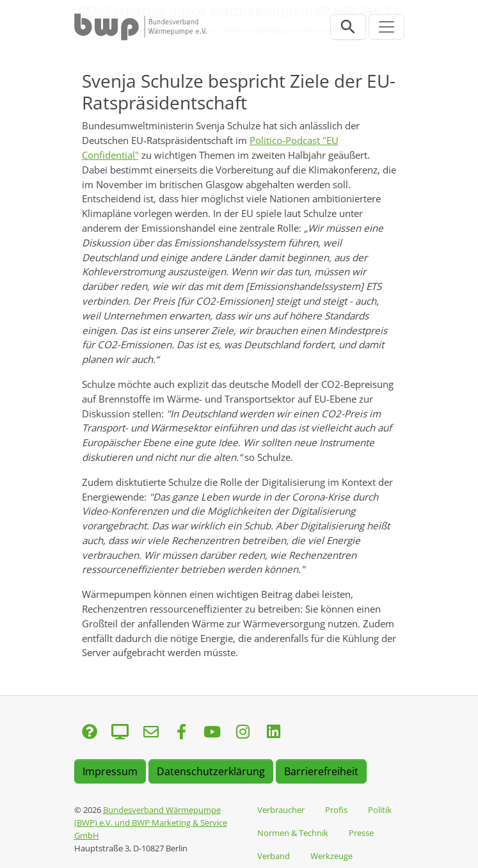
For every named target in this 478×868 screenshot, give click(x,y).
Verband (274, 856)
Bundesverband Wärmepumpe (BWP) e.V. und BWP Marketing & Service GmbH (151, 823)
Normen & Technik (293, 833)
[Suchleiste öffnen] (348, 27)
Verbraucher (281, 810)
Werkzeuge (331, 856)
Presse (361, 833)
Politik (380, 810)
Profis (336, 810)
